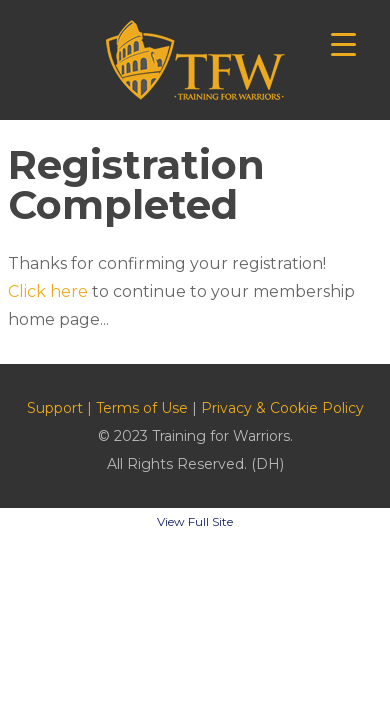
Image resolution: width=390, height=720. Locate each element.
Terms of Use (142, 408)
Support (55, 408)
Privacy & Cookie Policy (282, 408)
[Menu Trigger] (343, 42)
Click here (48, 291)
